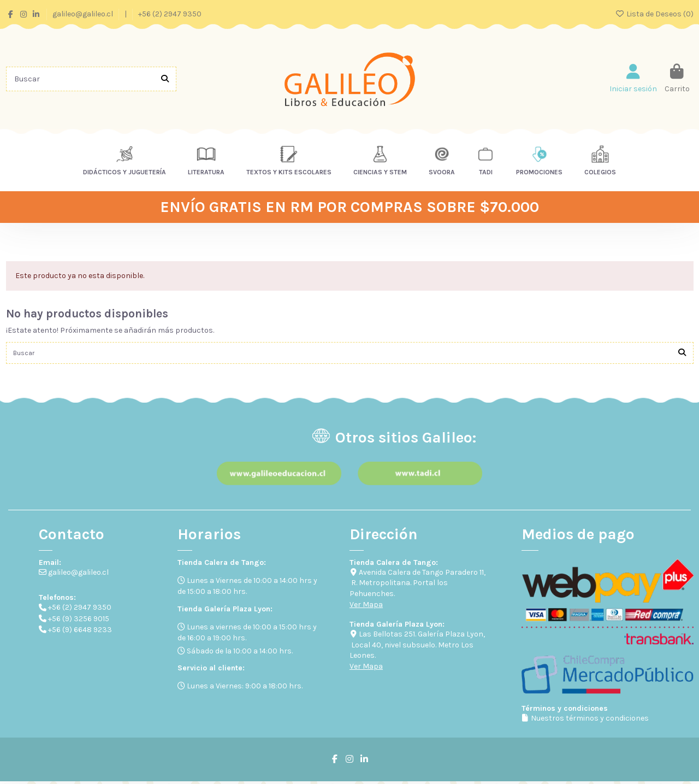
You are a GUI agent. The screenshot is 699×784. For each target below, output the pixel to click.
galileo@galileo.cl (84, 14)
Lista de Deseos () (654, 14)
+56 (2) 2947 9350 (170, 14)
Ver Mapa (366, 607)
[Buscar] (165, 79)
